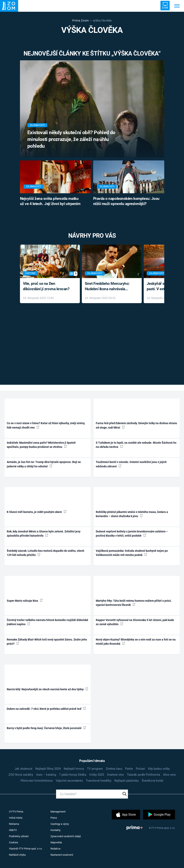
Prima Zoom (81, 21)
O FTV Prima (16, 812)
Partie (129, 769)
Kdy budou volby (159, 769)
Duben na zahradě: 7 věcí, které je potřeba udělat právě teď (46, 709)
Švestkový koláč (153, 781)
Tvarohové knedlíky (99, 781)
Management (58, 812)
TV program (95, 769)
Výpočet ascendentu (69, 781)
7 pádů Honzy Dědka (73, 775)
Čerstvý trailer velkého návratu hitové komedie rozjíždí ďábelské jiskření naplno (47, 622)
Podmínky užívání (19, 836)
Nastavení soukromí (62, 855)
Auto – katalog (46, 775)
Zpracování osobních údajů (66, 836)
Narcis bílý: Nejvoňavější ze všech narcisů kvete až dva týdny (47, 689)
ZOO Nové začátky (21, 775)
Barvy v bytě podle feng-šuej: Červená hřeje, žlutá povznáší (46, 728)
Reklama (14, 824)
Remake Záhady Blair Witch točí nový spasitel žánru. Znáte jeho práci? (47, 642)
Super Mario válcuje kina (25, 600)
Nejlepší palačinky (127, 781)
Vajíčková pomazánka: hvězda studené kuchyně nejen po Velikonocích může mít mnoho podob (132, 553)
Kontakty (55, 830)
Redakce (55, 849)
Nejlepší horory (74, 769)
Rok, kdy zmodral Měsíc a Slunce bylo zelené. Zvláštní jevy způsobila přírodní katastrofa (44, 534)
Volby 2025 (97, 775)
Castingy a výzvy (60, 824)
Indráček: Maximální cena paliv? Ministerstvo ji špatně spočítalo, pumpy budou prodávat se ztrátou (41, 445)
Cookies (14, 842)
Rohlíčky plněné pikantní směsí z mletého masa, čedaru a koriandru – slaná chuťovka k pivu (132, 514)
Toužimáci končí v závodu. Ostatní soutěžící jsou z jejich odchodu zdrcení (131, 464)
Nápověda (56, 842)
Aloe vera (169, 775)
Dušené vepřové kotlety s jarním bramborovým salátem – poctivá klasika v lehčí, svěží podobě (132, 534)
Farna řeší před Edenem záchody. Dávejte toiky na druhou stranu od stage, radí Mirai (136, 425)
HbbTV (13, 830)
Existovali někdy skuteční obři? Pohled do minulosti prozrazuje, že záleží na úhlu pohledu (71, 139)
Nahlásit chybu (17, 855)
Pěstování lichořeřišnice (37, 781)
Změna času (114, 769)
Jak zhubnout (23, 769)
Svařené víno (115, 775)
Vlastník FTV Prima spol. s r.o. (26, 849)
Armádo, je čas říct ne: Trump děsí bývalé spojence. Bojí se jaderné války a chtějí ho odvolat (44, 464)
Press (54, 818)
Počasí (140, 769)
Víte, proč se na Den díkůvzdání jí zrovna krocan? (46, 286)
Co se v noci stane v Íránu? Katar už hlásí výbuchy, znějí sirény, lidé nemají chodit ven (46, 425)
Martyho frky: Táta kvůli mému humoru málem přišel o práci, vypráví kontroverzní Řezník (134, 603)
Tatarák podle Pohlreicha (143, 775)
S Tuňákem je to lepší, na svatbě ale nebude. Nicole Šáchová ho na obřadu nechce (136, 445)
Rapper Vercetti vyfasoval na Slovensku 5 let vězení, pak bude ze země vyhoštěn (135, 622)
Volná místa (16, 818)
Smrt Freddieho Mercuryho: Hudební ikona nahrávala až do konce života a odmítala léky (109, 287)
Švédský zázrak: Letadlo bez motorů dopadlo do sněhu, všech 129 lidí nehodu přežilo (46, 553)
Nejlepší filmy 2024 (48, 769)
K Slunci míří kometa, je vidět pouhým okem (37, 512)
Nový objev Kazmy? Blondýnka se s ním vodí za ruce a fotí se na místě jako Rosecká (136, 642)
